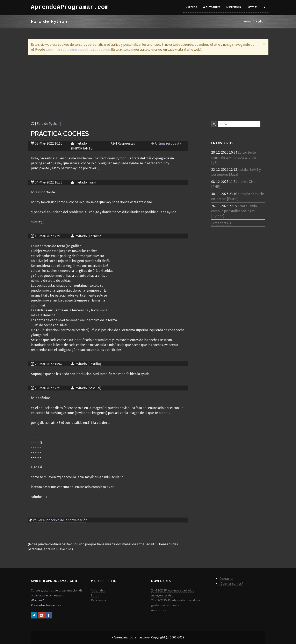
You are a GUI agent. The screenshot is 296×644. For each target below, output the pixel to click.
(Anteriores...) (221, 223)
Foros (192, 7)
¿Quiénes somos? (231, 584)
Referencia (234, 7)
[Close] (264, 44)
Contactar (226, 579)
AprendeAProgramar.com (70, 7)
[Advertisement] (148, 88)
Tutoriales (212, 7)
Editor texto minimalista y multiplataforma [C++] (234, 157)
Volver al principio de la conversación (60, 520)
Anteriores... (159, 610)
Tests (253, 7)
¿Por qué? (37, 600)
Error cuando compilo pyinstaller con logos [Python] (234, 211)
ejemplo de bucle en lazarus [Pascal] (238, 196)
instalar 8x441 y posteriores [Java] (236, 172)
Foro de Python (48, 124)
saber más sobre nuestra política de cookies (78, 49)
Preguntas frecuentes (46, 605)
